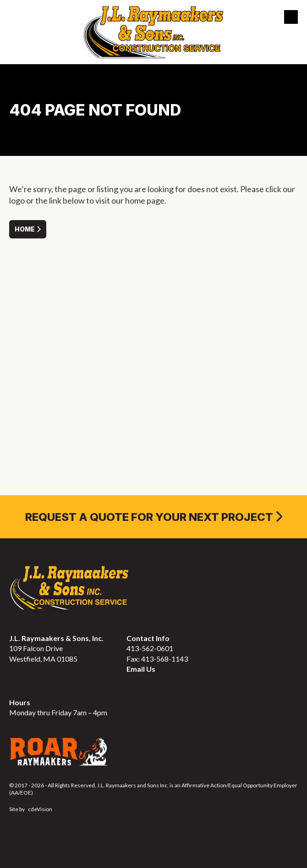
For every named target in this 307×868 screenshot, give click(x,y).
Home (25, 229)
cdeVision (40, 809)
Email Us (141, 669)
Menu (291, 17)
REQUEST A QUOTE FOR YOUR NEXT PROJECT (149, 517)
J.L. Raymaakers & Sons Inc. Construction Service (153, 32)
